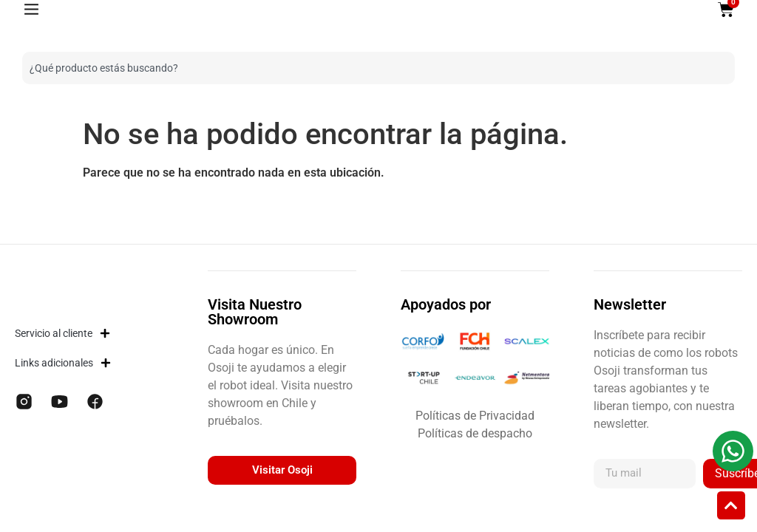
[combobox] (367, 68)
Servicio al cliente (62, 333)
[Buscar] (724, 68)
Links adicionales (63, 363)
